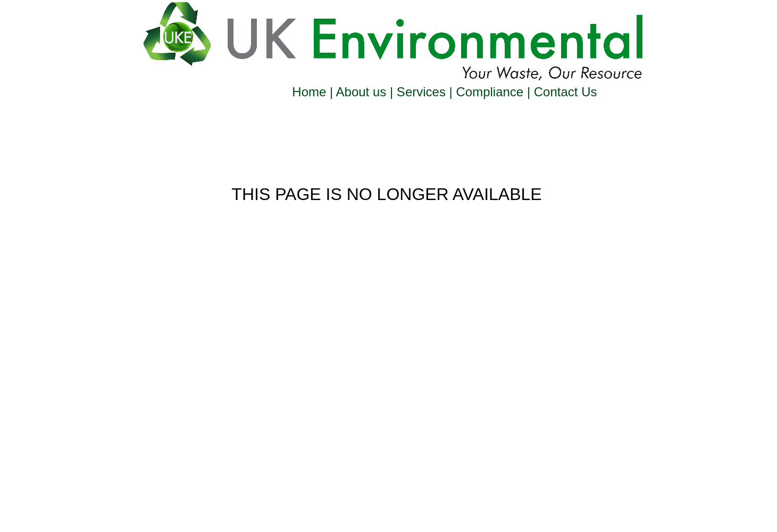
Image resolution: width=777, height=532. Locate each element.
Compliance (490, 92)
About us (361, 92)
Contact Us (563, 92)
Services (421, 92)
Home (311, 92)
